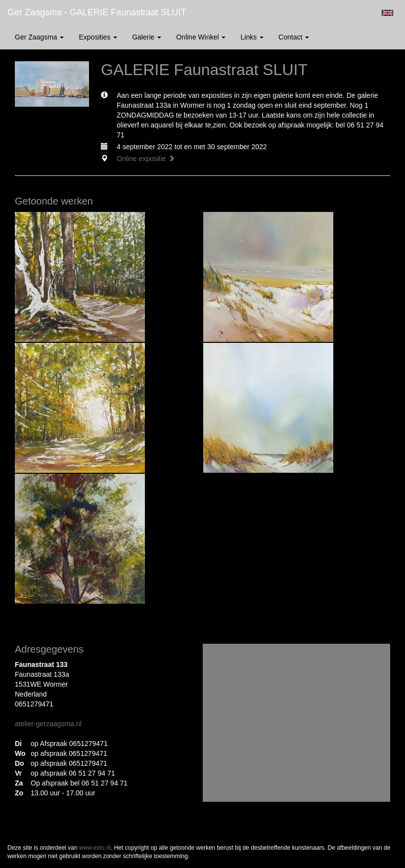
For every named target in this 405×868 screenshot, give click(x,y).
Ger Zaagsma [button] (39, 37)
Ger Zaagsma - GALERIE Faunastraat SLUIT (97, 12)
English (387, 13)
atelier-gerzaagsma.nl (48, 724)
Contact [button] (294, 37)
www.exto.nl (95, 848)
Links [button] (252, 37)
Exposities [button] (98, 37)
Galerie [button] (147, 37)
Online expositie (146, 159)
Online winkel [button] (201, 37)
